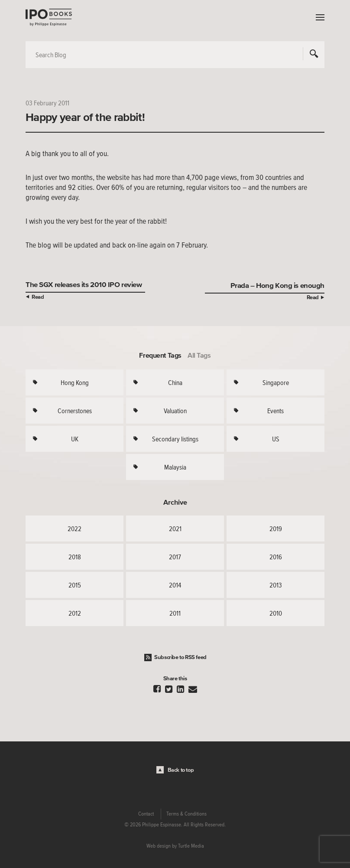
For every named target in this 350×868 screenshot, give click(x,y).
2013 (276, 585)
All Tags (199, 355)
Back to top (181, 770)
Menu (318, 17)
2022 (75, 529)
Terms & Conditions (186, 814)
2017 (175, 557)
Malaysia (175, 467)
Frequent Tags (160, 355)
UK (75, 439)
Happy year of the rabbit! (85, 117)
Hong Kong (75, 382)
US (276, 439)
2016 (276, 557)
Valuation (175, 411)
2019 (276, 529)
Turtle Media (191, 846)
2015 (75, 585)
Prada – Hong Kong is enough (277, 285)
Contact (146, 814)
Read (38, 297)
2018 (75, 557)
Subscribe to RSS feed (180, 657)
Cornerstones (75, 411)
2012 (75, 613)
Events (275, 411)
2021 (175, 529)
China (175, 382)
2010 (276, 613)
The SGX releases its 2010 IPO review (84, 284)
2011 (175, 613)
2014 (175, 585)
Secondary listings (175, 439)
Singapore (276, 382)
